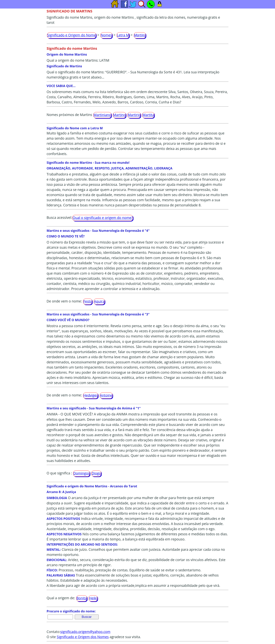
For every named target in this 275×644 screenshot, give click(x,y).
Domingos (81, 473)
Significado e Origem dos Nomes (83, 637)
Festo (88, 301)
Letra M (123, 35)
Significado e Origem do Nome (72, 35)
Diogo (96, 473)
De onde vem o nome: (64, 301)
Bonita (82, 598)
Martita (148, 115)
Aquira (99, 301)
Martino (119, 115)
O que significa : (59, 473)
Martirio (134, 115)
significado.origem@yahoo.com (85, 632)
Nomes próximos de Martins (69, 115)
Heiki (93, 598)
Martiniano (102, 115)
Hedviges (91, 395)
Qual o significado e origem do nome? (103, 218)
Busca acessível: (59, 217)
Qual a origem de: (61, 598)
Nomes (106, 35)
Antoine (106, 395)
